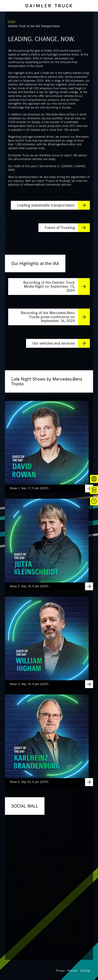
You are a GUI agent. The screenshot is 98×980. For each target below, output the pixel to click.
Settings (85, 971)
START (12, 22)
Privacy (60, 971)
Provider (72, 971)
